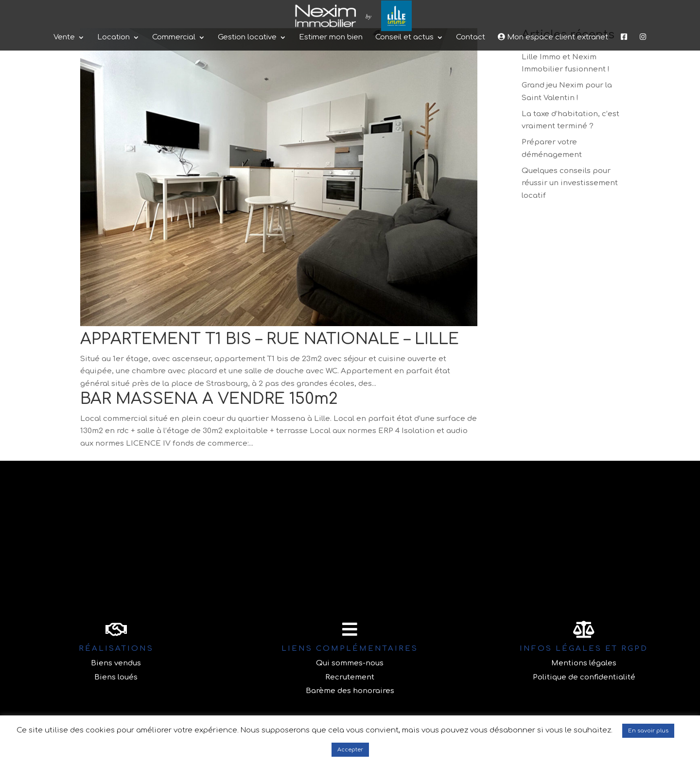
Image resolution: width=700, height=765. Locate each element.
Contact (471, 79)
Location (114, 79)
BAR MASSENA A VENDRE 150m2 (209, 399)
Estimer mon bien (331, 79)
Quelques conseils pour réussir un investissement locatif (570, 183)
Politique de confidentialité (584, 677)
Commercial (174, 79)
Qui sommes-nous (350, 663)
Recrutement (350, 677)
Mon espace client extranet (553, 78)
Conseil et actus (404, 79)
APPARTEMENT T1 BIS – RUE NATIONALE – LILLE (270, 339)
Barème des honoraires (350, 691)
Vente (64, 79)
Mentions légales (584, 663)
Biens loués (116, 677)
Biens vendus (116, 663)
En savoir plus (648, 731)
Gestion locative (247, 79)
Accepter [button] (350, 750)
